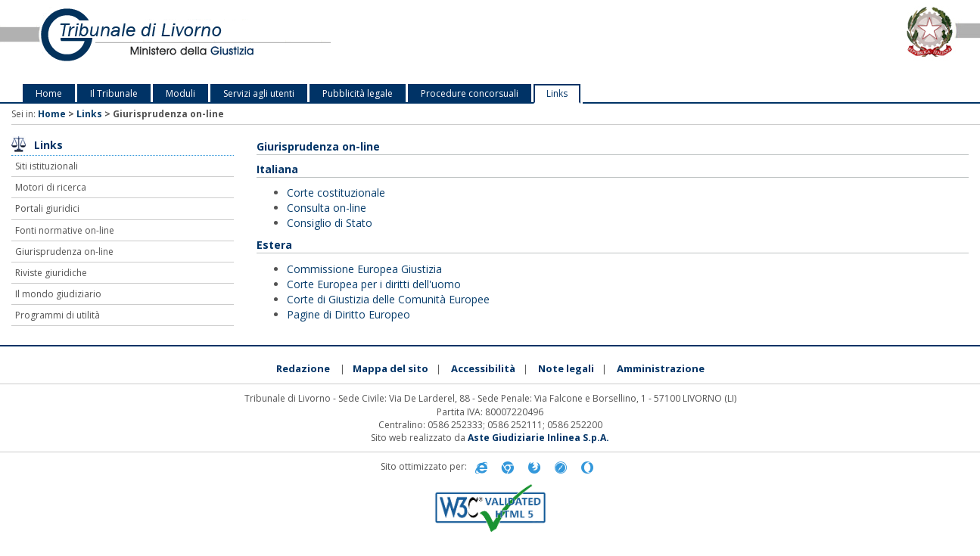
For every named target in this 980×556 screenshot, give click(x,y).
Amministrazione (661, 368)
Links (557, 93)
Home (49, 93)
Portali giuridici (47, 208)
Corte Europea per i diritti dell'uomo (374, 284)
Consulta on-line (327, 208)
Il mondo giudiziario (58, 294)
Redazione (303, 368)
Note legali (566, 368)
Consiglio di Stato (330, 223)
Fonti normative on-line (65, 230)
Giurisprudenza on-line (64, 252)
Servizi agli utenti (259, 93)
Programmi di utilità (58, 315)
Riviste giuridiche (51, 273)
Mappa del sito (390, 368)
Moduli (180, 93)
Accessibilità (483, 368)
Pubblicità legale (358, 93)
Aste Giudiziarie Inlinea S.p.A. (538, 438)
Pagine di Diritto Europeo (348, 314)
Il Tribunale (114, 93)
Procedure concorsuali (470, 93)
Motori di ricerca (51, 187)
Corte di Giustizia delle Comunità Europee (388, 299)
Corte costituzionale (336, 193)
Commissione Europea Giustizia (364, 269)
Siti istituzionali (47, 166)
